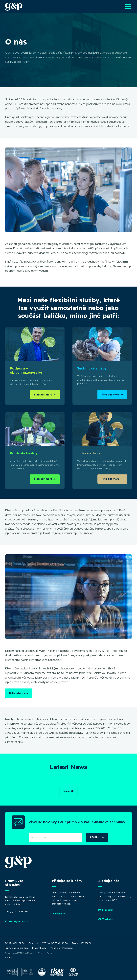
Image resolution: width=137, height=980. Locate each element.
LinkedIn (106, 910)
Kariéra (59, 914)
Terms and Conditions (16, 948)
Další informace (19, 693)
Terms (50, 953)
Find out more (45, 394)
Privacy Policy (39, 948)
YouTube (106, 919)
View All (68, 791)
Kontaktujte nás (17, 921)
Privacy (40, 953)
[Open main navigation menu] (128, 7)
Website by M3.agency (62, 948)
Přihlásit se (97, 837)
